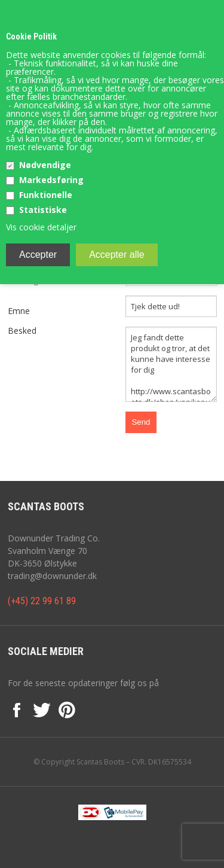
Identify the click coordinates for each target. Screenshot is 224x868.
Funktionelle (46, 195)
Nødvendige (45, 165)
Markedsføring (51, 180)
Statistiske (43, 210)
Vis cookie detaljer (41, 227)
